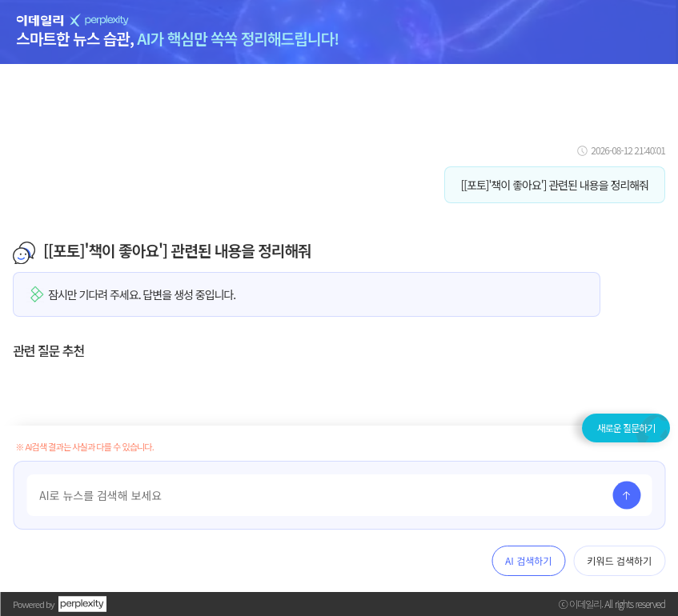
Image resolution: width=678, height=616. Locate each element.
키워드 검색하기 (619, 560)
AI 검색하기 (528, 560)
